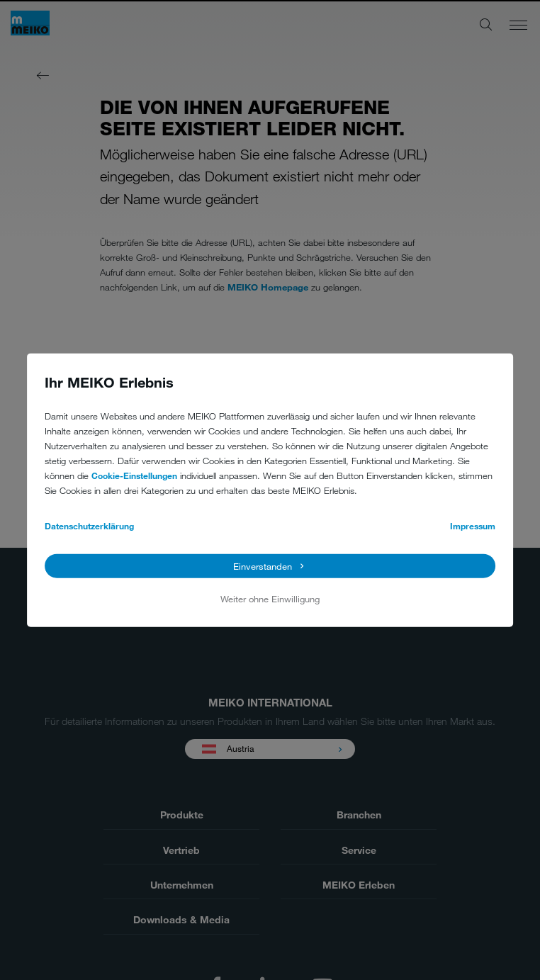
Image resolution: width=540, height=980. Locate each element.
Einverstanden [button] (263, 565)
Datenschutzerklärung (89, 526)
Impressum (473, 526)
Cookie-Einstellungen (134, 475)
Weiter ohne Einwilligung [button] (270, 599)
